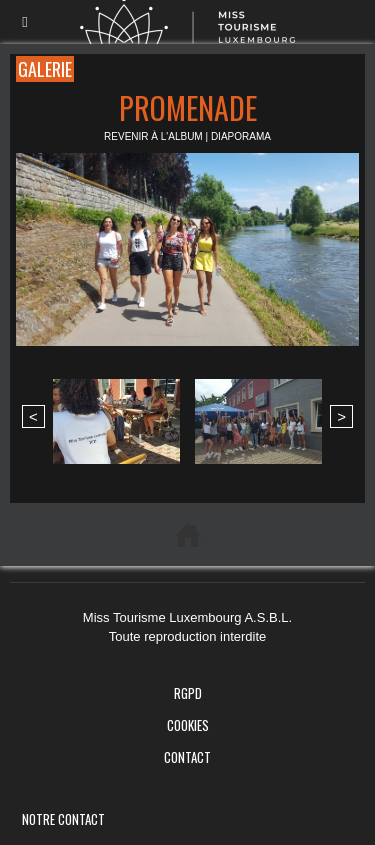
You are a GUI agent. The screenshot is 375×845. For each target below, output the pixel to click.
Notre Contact (63, 819)
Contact (187, 757)
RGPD (188, 693)
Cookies (188, 725)
